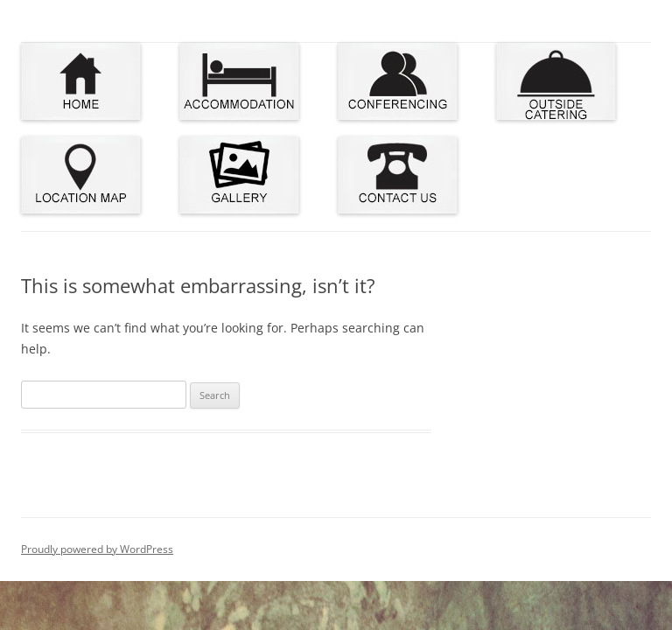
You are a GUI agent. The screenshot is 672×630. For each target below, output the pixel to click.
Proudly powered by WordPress (97, 549)
